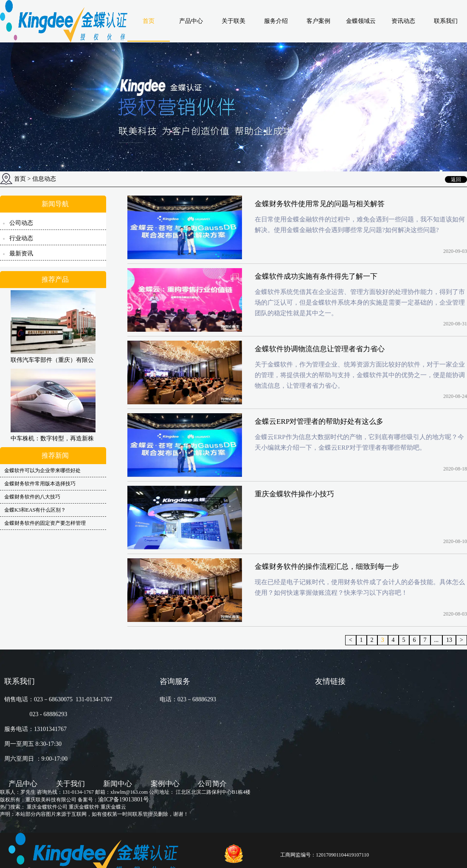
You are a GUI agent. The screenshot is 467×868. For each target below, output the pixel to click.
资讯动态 (403, 21)
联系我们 (446, 21)
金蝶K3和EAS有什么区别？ (35, 510)
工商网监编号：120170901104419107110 (325, 855)
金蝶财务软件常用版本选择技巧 (40, 484)
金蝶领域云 (361, 21)
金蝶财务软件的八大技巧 (32, 497)
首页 (149, 21)
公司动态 (21, 223)
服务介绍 (276, 21)
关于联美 (233, 21)
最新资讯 (21, 253)
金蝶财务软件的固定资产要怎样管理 (45, 523)
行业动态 (21, 238)
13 (449, 640)
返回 (456, 179)
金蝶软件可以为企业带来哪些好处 (42, 470)
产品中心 (191, 21)
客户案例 (318, 21)
